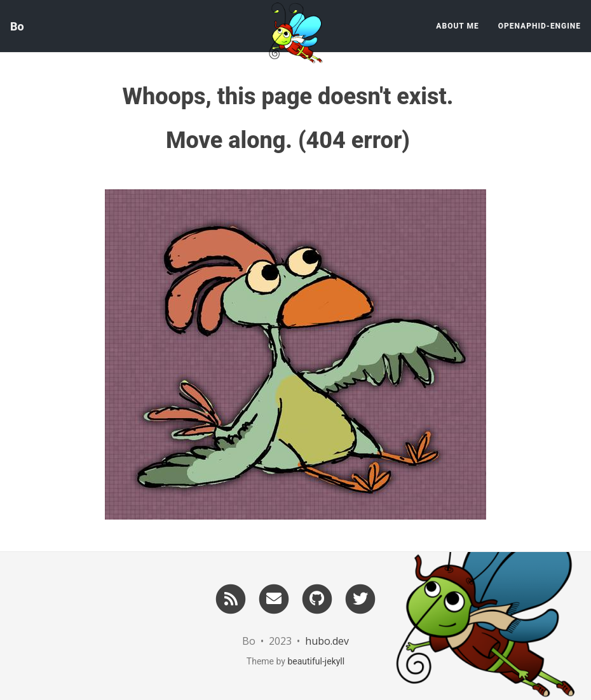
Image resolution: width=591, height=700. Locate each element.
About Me (457, 26)
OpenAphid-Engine (540, 26)
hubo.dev (327, 641)
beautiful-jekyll (316, 661)
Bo (17, 26)
